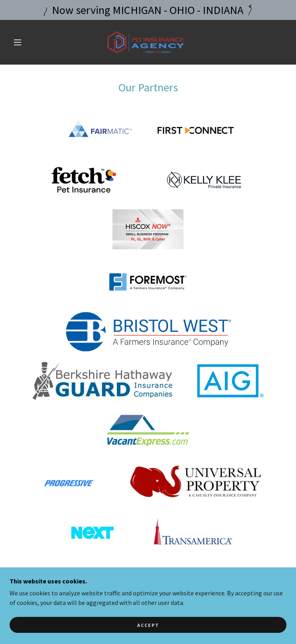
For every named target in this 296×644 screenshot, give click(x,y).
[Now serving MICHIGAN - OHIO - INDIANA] (148, 10)
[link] (148, 42)
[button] (23, 42)
